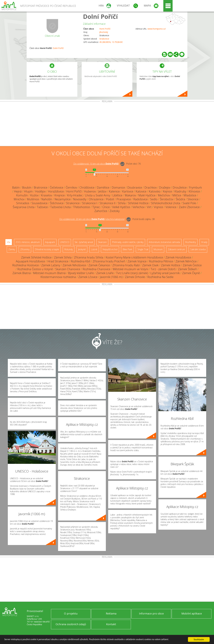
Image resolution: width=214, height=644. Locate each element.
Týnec (96, 207)
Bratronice (41, 187)
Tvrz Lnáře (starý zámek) (132, 273)
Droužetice (180, 187)
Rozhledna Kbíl (81, 261)
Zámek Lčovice (88, 277)
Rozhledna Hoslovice (26, 265)
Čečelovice (57, 187)
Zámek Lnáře (105, 273)
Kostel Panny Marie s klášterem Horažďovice (134, 257)
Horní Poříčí (105, 29)
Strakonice (104, 39)
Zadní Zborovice (189, 207)
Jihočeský (104, 32)
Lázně (94, 249)
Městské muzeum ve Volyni (130, 269)
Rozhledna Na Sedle (160, 277)
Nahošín (47, 199)
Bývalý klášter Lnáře (81, 273)
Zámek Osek (150, 265)
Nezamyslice (63, 199)
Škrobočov (167, 199)
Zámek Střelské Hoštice (36, 257)
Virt (149, 207)
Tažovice (42, 207)
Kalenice (114, 191)
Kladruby (180, 191)
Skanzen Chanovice (68, 269)
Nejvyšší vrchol (110, 249)
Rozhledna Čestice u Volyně (35, 269)
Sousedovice (40, 203)
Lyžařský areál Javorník (165, 273)
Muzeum (158, 249)
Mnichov (19, 199)
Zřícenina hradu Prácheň (109, 261)
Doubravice (135, 187)
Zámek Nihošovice (74, 265)
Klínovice (194, 191)
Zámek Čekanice (99, 265)
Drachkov (151, 187)
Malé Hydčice (147, 195)
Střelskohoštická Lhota (166, 203)
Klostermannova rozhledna (58, 277)
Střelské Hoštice (138, 203)
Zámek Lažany (51, 265)
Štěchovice (57, 203)
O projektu (71, 613)
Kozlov (34, 195)
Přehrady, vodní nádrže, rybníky (128, 242)
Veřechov (138, 207)
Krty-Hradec (75, 195)
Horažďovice (56, 191)
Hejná (18, 191)
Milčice (177, 195)
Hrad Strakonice (58, 261)
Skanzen (102, 242)
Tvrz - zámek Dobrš (163, 269)
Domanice (118, 187)
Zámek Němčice (186, 261)
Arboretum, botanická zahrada (164, 242)
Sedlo (154, 199)
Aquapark (50, 242)
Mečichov (164, 195)
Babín (16, 187)
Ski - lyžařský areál (84, 242)
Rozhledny (191, 242)
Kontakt (111, 624)
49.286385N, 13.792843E (111, 42)
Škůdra (180, 199)
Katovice (141, 191)
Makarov (130, 195)
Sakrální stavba (198, 249)
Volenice (171, 207)
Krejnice (60, 195)
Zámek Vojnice (137, 261)
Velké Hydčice (121, 207)
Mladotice (190, 195)
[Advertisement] (107, 124)
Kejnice (167, 191)
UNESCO (65, 242)
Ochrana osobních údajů (71, 624)
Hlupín (28, 191)
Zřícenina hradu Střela (89, 257)
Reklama (111, 613)
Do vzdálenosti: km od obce (96, 164)
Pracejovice (124, 199)
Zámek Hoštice (171, 265)
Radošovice (141, 199)
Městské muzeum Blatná (49, 273)
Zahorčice (101, 211)
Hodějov (40, 191)
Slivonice (193, 199)
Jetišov (102, 191)
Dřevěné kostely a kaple (47, 249)
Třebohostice (82, 207)
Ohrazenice (96, 199)
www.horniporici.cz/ (157, 29)
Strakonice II (108, 203)
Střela (122, 203)
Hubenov (90, 191)
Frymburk (195, 187)
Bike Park (127, 249)
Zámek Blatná (22, 273)
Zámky (12, 249)
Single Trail (143, 249)
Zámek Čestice (192, 265)
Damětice (103, 187)
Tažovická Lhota (60, 207)
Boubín (27, 187)
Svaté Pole (189, 203)
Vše (9, 242)
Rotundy (69, 249)
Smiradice (23, 203)
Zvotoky (115, 211)
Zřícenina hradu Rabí (126, 265)
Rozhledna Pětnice (161, 261)
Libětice (117, 195)
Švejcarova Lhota (24, 207)
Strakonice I (90, 203)
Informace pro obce (151, 613)
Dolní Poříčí (100, 16)
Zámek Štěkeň (187, 269)
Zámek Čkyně (191, 273)
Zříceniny (25, 249)
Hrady (204, 242)
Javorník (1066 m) (111, 277)
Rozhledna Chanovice (97, 269)
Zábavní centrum (176, 249)
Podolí (110, 199)
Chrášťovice (87, 187)
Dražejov (165, 187)
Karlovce (128, 191)
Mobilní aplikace (192, 613)
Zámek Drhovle (135, 277)
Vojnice (158, 207)
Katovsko (155, 191)
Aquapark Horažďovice (30, 261)
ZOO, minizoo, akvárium (28, 242)
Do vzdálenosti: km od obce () (92, 219)
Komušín (22, 195)
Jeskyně (82, 249)
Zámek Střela (63, 257)
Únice (106, 207)
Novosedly (80, 199)
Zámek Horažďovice (178, 257)
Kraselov (46, 195)
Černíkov (71, 187)
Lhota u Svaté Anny (98, 195)
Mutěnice (33, 199)
